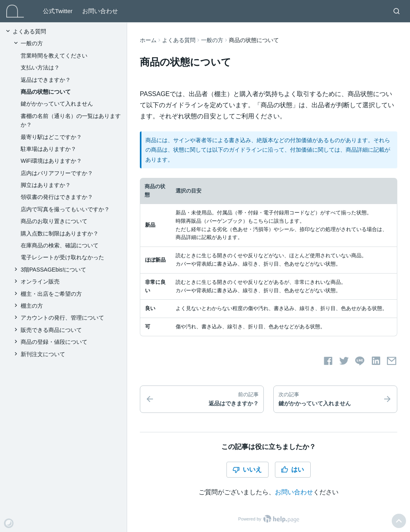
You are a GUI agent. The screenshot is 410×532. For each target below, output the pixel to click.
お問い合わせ (100, 11)
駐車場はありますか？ (48, 149)
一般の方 (212, 40)
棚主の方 (32, 306)
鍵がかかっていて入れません (57, 104)
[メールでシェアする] (392, 361)
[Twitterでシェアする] (344, 361)
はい (292, 470)
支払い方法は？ (40, 67)
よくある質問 (179, 40)
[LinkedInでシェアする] (376, 361)
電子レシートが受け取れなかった (62, 257)
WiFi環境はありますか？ (51, 161)
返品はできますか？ (46, 80)
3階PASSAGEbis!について (53, 270)
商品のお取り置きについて (54, 221)
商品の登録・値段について (54, 342)
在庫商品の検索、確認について (60, 245)
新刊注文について (43, 354)
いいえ (247, 470)
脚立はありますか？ (46, 185)
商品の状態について (46, 92)
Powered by (268, 519)
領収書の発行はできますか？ (57, 197)
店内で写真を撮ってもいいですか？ (65, 209)
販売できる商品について (51, 330)
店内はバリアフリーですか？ (57, 173)
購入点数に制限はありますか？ (60, 233)
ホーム (148, 40)
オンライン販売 (40, 281)
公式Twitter (58, 11)
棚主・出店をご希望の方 (51, 294)
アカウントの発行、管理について (62, 318)
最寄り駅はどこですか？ (51, 137)
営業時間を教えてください (54, 56)
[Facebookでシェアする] (328, 361)
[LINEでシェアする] (360, 361)
